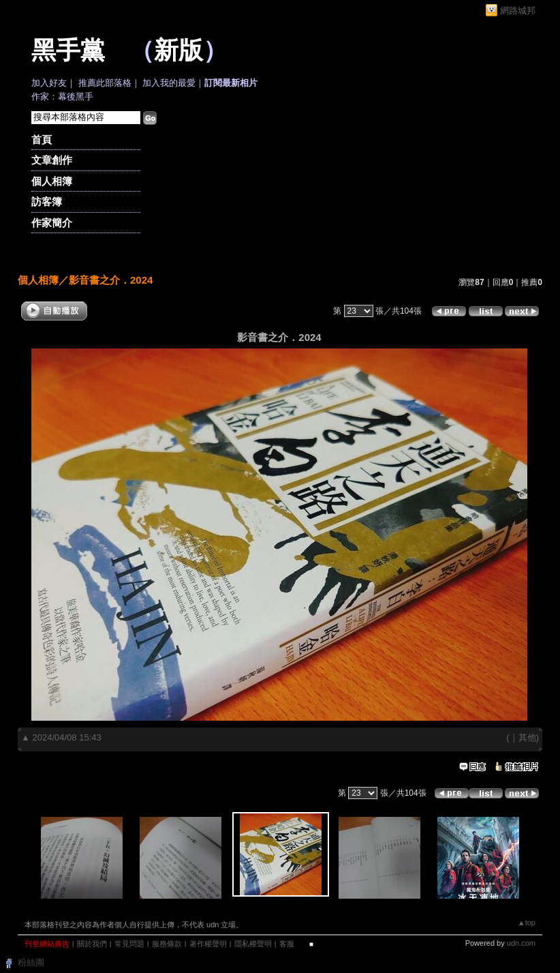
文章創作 (52, 160)
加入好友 (49, 83)
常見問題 (129, 944)
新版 (178, 50)
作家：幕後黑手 (62, 96)
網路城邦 (518, 11)
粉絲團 (31, 962)
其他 (527, 737)
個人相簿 (52, 181)
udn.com (521, 943)
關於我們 (92, 944)
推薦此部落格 (105, 83)
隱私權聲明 (253, 944)
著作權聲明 (208, 944)
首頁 (42, 139)
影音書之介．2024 (111, 280)
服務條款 (167, 944)
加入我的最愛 (169, 83)
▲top (527, 923)
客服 (287, 944)
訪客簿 (47, 201)
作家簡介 (52, 223)
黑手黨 (68, 50)
